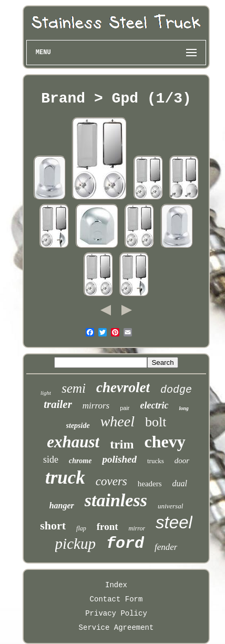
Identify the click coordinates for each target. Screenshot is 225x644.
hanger (62, 505)
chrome (80, 461)
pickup (75, 544)
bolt (156, 422)
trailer (58, 404)
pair (125, 408)
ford (125, 544)
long (183, 408)
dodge (176, 390)
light (46, 393)
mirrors (96, 406)
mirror (137, 528)
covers (111, 481)
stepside (78, 426)
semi (74, 388)
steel (174, 522)
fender (166, 547)
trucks (156, 461)
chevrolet (123, 387)
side (51, 459)
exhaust (73, 442)
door (182, 461)
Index (116, 585)
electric (155, 405)
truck (65, 478)
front (108, 527)
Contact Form (116, 599)
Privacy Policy (116, 614)
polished (119, 459)
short (53, 525)
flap (81, 528)
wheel (117, 421)
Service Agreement (116, 628)
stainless (116, 500)
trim (122, 444)
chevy (165, 442)
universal (170, 506)
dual (180, 483)
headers (150, 484)
